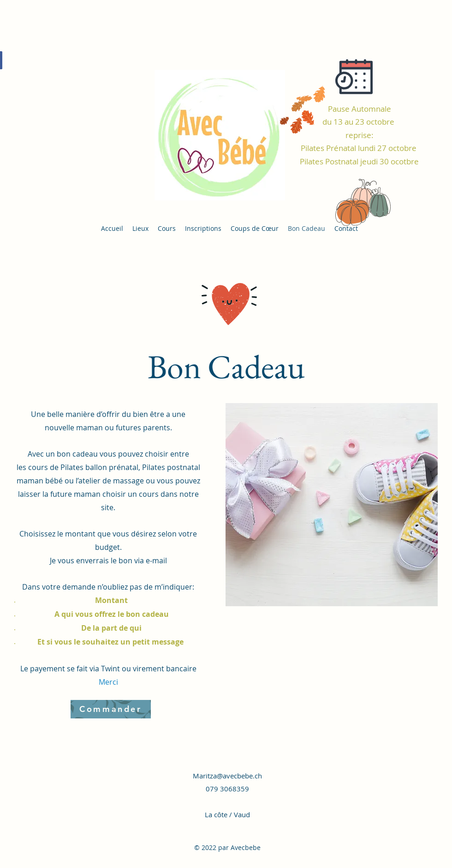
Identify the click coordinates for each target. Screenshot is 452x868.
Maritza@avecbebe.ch (227, 776)
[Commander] (111, 709)
